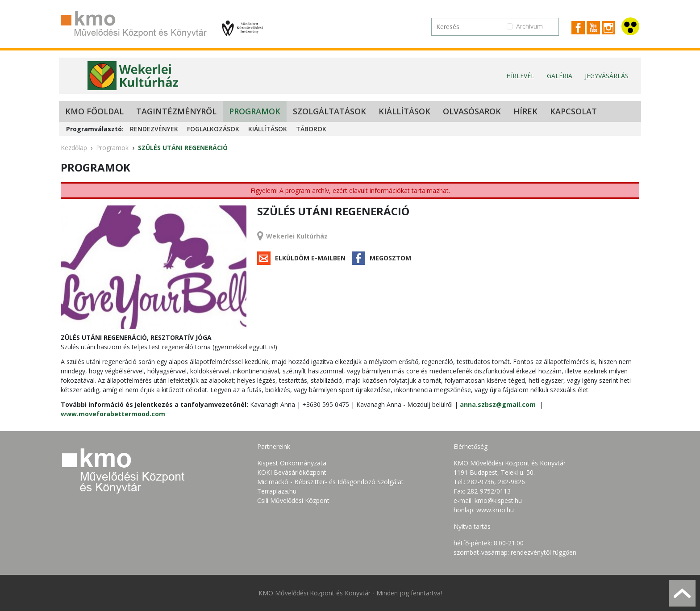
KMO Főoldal (94, 111)
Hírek (525, 111)
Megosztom (390, 258)
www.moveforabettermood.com (113, 414)
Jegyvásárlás (607, 76)
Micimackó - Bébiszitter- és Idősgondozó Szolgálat (330, 482)
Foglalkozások (213, 129)
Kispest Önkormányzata (292, 463)
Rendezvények (154, 129)
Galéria (560, 76)
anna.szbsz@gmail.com (498, 404)
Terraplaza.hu (277, 491)
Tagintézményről (176, 111)
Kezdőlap (74, 148)
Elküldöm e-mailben (310, 258)
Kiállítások (404, 111)
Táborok (311, 129)
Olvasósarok (472, 111)
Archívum (529, 26)
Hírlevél (520, 76)
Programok (255, 111)
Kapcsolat (573, 111)
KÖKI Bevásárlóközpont (292, 472)
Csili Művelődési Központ (293, 500)
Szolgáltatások (329, 111)
